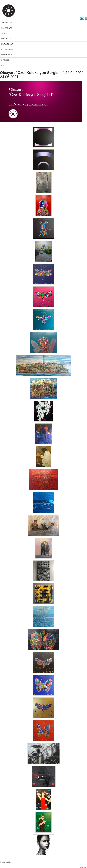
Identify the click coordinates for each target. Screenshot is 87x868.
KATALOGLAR (7, 44)
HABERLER (6, 39)
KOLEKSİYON (7, 49)
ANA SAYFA (7, 23)
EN (3, 65)
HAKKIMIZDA (7, 55)
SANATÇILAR (7, 28)
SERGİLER (6, 33)
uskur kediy (84, 867)
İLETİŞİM (5, 60)
